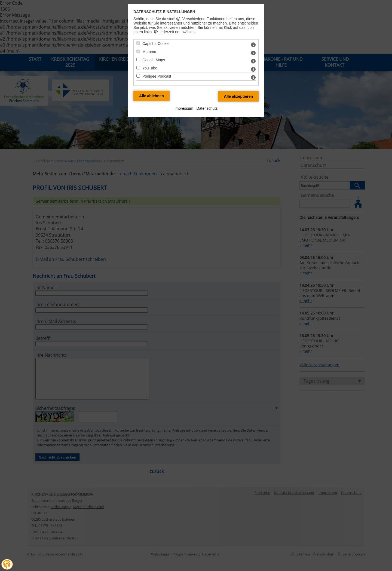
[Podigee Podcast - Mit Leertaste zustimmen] (138, 76)
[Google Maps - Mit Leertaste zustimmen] (138, 59)
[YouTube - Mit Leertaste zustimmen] (138, 68)
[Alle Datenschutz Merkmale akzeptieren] (238, 96)
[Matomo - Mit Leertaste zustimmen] (138, 51)
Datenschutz (207, 108)
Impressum (184, 108)
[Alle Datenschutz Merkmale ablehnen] (151, 96)
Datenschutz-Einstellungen (164, 12)
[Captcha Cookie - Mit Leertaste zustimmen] (138, 43)
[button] (7, 564)
